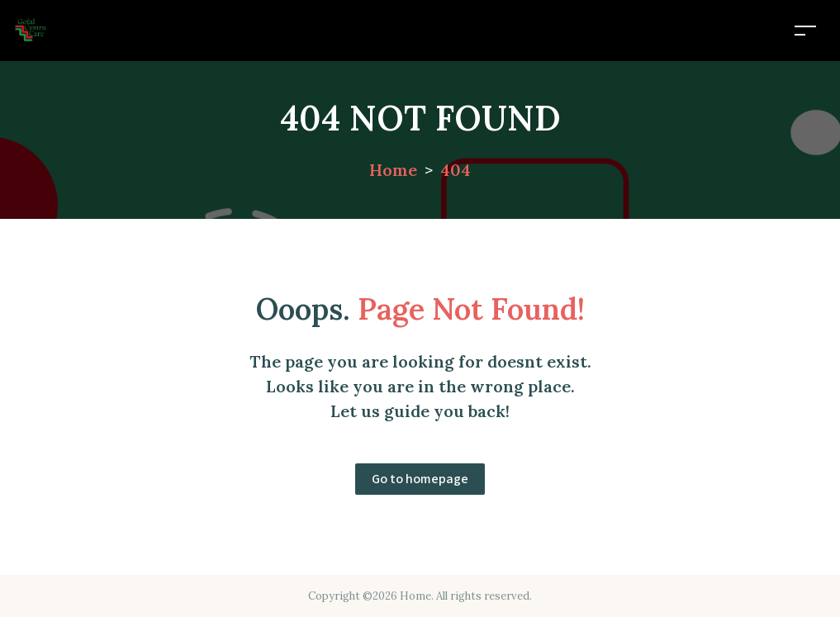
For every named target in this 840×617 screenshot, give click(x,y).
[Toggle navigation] (805, 30)
